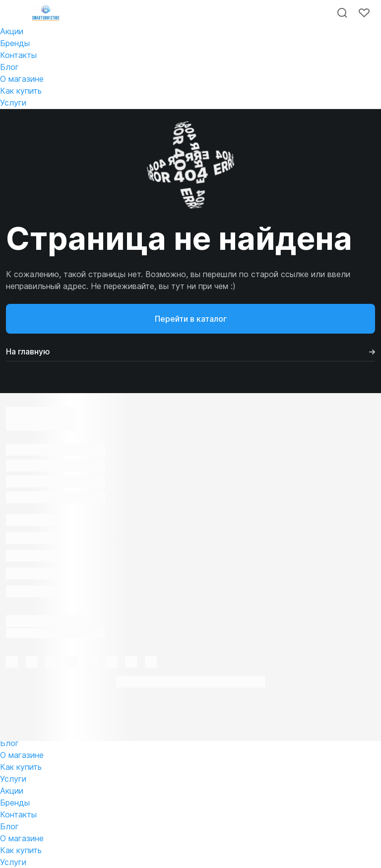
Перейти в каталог (191, 319)
